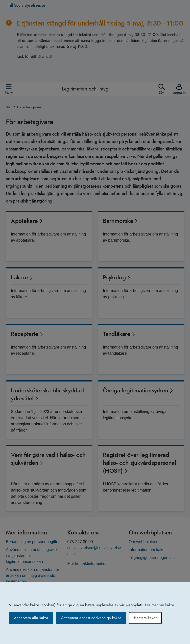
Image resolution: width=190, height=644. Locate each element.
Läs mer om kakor (160, 605)
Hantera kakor (145, 618)
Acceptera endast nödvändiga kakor (91, 618)
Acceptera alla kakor (31, 618)
